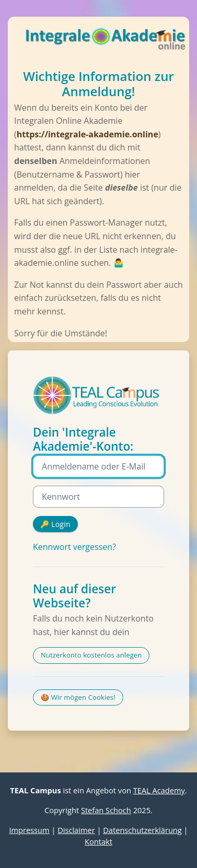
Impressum (29, 830)
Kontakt (98, 841)
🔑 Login (55, 524)
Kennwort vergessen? (74, 547)
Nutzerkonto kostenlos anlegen (91, 655)
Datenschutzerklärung (142, 830)
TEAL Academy (159, 790)
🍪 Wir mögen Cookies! (78, 697)
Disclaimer (76, 830)
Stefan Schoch (106, 810)
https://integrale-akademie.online (88, 134)
